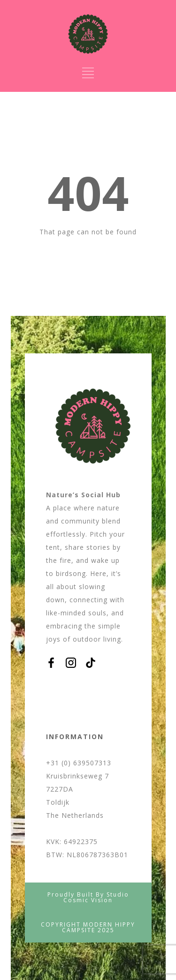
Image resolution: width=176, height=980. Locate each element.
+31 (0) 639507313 (79, 763)
